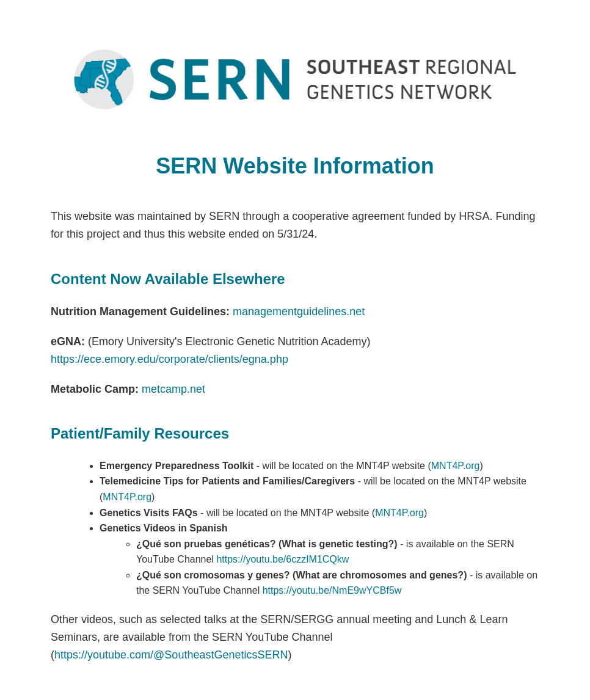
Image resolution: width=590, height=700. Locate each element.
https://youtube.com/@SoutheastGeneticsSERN (171, 655)
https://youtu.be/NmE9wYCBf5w (332, 590)
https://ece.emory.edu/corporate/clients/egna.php (169, 359)
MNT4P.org (456, 466)
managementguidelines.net (299, 312)
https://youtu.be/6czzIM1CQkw (282, 559)
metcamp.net (173, 389)
